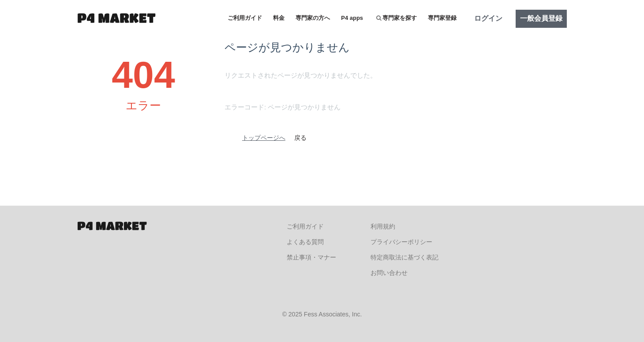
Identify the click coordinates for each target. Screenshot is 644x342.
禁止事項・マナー (311, 257)
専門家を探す (397, 18)
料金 (279, 18)
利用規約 (383, 226)
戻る (300, 138)
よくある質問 (305, 242)
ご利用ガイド (245, 18)
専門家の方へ (313, 18)
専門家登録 (442, 18)
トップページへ (264, 138)
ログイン (488, 18)
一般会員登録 (541, 18)
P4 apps (352, 18)
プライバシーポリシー (401, 242)
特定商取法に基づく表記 (404, 257)
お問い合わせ (389, 273)
